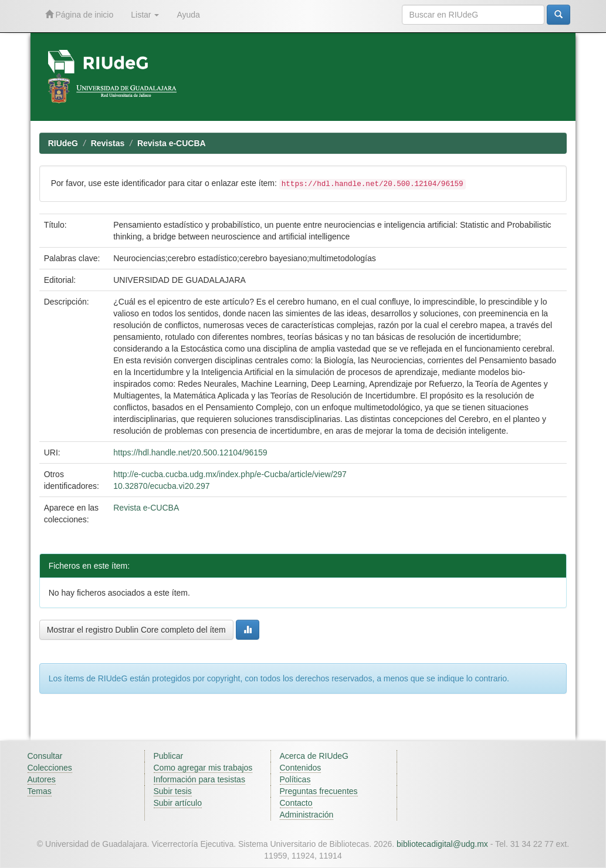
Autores (42, 779)
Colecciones (50, 768)
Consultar (45, 756)
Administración (307, 815)
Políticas (295, 779)
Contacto (296, 803)
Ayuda (188, 15)
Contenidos (301, 768)
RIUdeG (63, 143)
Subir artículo (178, 803)
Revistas (108, 143)
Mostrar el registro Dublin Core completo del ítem (136, 630)
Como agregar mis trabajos (203, 768)
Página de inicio (79, 14)
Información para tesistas (199, 779)
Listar (145, 15)
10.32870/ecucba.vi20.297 (161, 486)
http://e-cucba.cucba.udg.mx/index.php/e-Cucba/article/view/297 (230, 474)
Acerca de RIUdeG (314, 756)
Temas (40, 791)
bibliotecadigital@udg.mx (442, 844)
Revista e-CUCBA (172, 143)
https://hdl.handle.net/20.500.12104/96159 (190, 452)
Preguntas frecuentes (319, 791)
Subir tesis (173, 791)
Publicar (169, 756)
